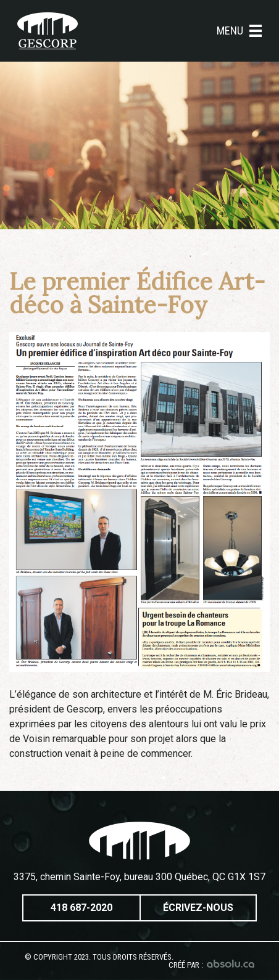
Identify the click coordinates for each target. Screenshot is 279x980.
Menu (239, 31)
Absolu (231, 964)
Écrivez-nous (198, 908)
